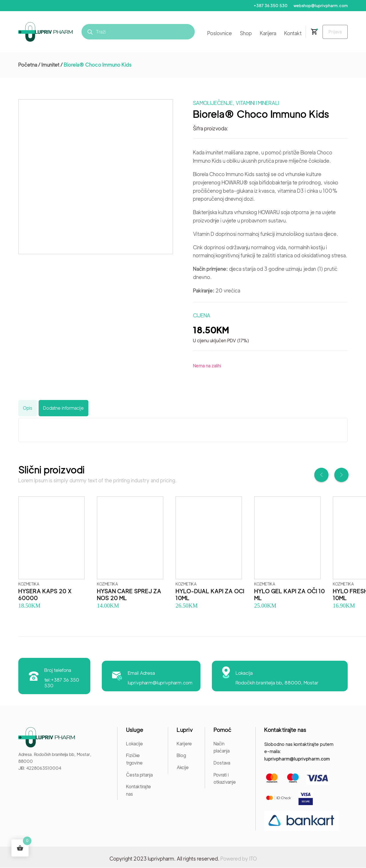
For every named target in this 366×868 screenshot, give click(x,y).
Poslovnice (217, 34)
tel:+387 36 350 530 (62, 683)
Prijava (334, 32)
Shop (244, 34)
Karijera (266, 34)
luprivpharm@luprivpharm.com (161, 683)
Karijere (184, 744)
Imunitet (50, 65)
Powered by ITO (239, 859)
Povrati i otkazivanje (225, 779)
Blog (181, 756)
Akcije (183, 768)
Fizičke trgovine (134, 760)
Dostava (222, 763)
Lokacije (135, 744)
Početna (28, 65)
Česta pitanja (139, 775)
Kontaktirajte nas (139, 791)
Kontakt (291, 34)
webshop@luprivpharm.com (320, 6)
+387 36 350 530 (269, 6)
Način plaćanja (222, 748)
